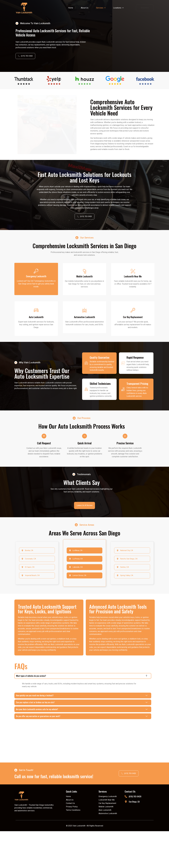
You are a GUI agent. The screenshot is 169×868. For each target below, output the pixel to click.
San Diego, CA (134, 838)
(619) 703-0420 (135, 833)
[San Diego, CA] (126, 838)
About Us (85, 8)
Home (71, 8)
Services (101, 8)
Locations (118, 8)
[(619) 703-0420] (126, 833)
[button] (101, 8)
